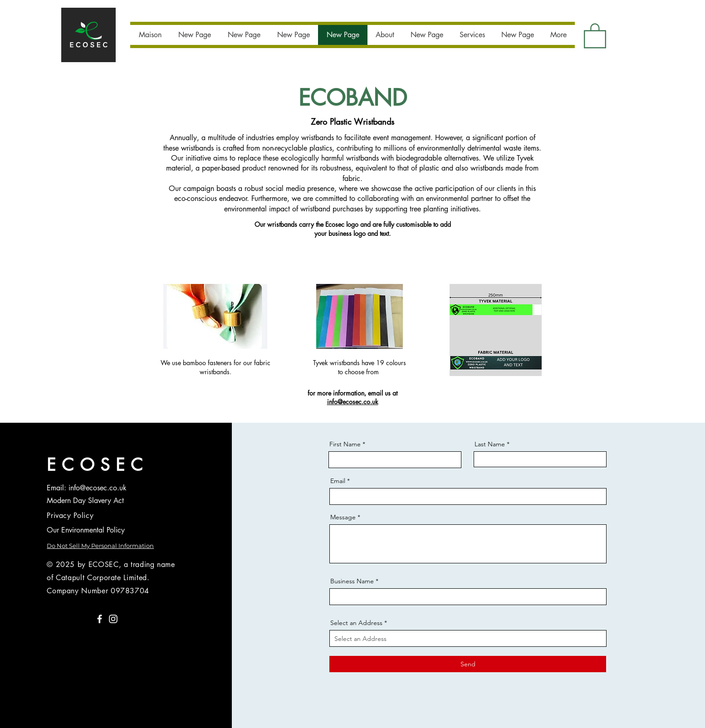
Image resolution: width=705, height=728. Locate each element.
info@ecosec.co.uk (353, 402)
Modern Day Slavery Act (85, 501)
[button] (595, 35)
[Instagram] (113, 619)
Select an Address (356, 623)
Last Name (490, 444)
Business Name (352, 581)
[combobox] (468, 638)
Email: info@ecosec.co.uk (87, 488)
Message (343, 517)
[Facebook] (100, 619)
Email (338, 481)
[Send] (468, 664)
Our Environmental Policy (86, 530)
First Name (345, 444)
